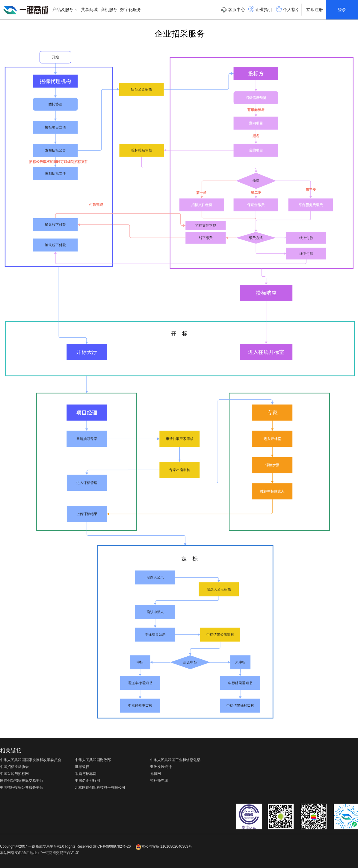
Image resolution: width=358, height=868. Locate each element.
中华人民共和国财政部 (93, 760)
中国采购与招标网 (14, 774)
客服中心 (233, 10)
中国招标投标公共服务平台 (22, 787)
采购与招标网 (86, 774)
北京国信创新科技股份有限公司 (100, 787)
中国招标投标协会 (14, 767)
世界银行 (82, 767)
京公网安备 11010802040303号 (164, 846)
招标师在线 (159, 781)
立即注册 (315, 10)
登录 (342, 10)
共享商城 (89, 10)
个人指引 (288, 9)
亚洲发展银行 (161, 767)
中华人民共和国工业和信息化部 (175, 760)
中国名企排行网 (87, 781)
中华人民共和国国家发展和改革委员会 (31, 760)
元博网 (155, 774)
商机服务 (109, 10)
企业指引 (260, 9)
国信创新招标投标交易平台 (22, 781)
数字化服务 (131, 10)
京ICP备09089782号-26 (112, 846)
